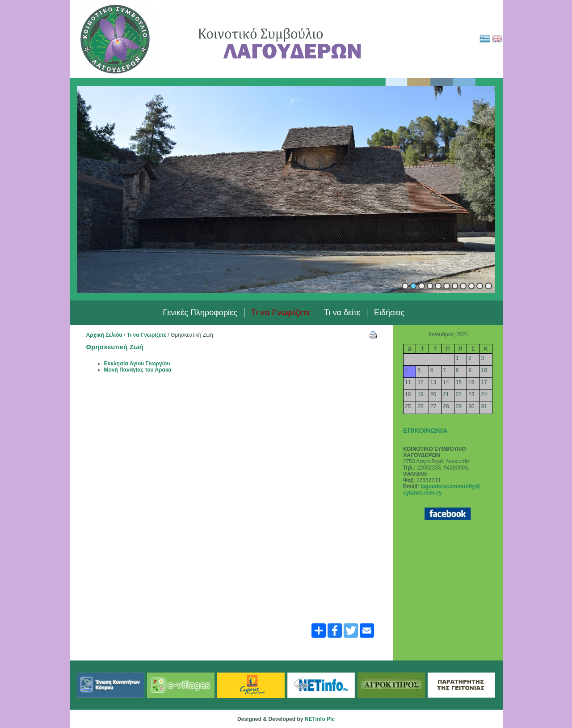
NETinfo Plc (320, 719)
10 (480, 286)
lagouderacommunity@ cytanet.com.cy (442, 490)
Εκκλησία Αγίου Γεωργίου (137, 364)
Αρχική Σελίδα (104, 335)
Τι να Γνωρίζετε (147, 335)
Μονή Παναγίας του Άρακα (138, 370)
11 (488, 286)
